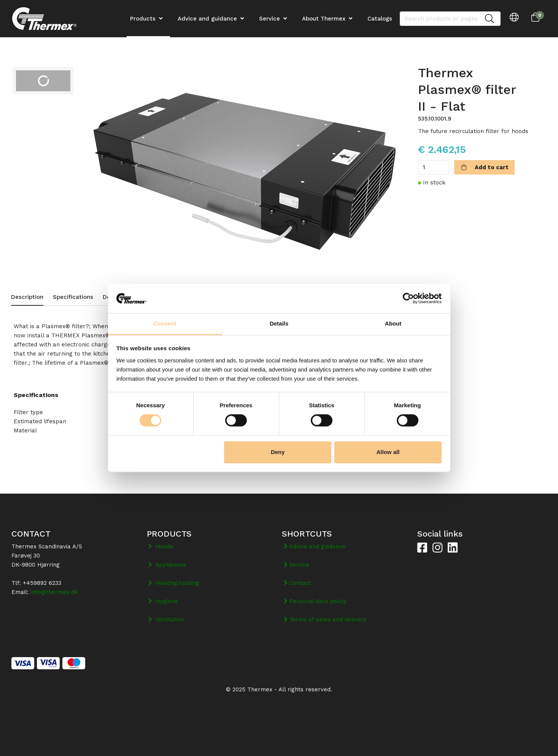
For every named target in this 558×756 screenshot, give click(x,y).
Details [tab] (279, 323)
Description (27, 297)
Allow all (388, 452)
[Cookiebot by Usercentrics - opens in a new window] (408, 299)
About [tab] (393, 323)
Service (269, 19)
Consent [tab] (165, 323)
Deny (278, 452)
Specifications (73, 297)
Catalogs (380, 19)
